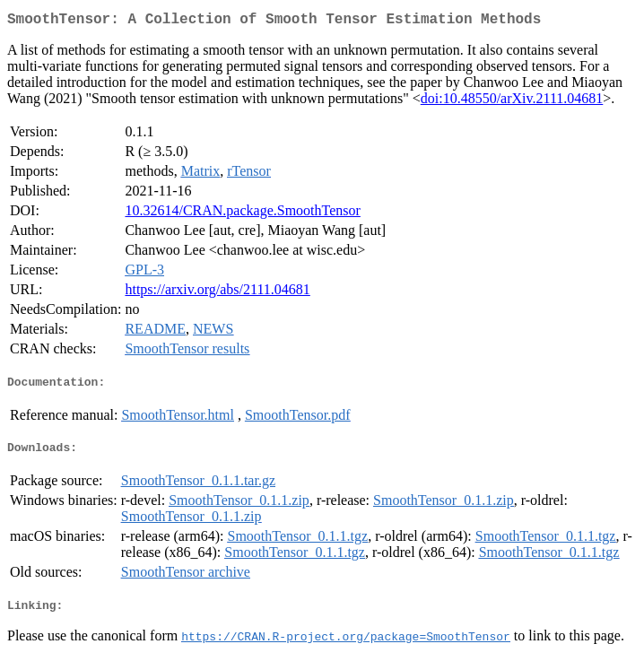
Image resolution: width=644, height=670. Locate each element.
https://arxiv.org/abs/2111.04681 (217, 293)
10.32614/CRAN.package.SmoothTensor (242, 214)
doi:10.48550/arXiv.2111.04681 (512, 102)
